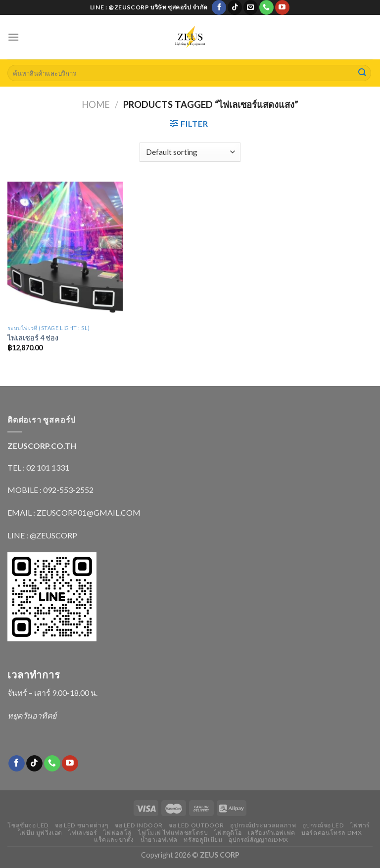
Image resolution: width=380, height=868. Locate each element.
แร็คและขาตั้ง (114, 840)
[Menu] (13, 37)
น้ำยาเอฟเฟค (159, 840)
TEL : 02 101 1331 (38, 467)
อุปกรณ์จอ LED (323, 825)
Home (96, 104)
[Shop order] (190, 152)
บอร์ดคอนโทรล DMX (332, 833)
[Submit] (362, 73)
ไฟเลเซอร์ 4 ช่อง (33, 338)
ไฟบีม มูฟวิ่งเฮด (40, 833)
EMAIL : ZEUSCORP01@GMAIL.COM (74, 512)
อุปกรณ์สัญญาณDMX (259, 840)
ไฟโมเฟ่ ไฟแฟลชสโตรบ (173, 833)
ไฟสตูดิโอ (228, 833)
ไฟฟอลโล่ (118, 833)
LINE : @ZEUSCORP (42, 535)
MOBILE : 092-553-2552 (50, 490)
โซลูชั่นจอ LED (28, 825)
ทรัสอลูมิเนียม (203, 840)
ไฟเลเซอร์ (83, 833)
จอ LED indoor (139, 825)
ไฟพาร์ (360, 825)
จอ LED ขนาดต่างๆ (82, 825)
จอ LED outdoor (196, 825)
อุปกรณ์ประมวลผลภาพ (263, 825)
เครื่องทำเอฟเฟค (271, 833)
